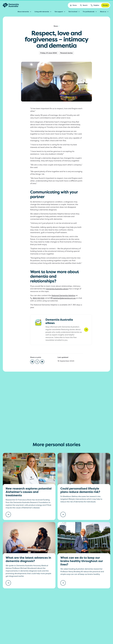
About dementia (25, 12)
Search (84, 5)
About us (104, 12)
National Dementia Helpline (63, 295)
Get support (60, 12)
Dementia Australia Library (57, 289)
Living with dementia (43, 12)
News (56, 26)
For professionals (90, 12)
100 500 (37, 298)
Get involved (74, 12)
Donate (105, 5)
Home (73, 5)
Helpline (95, 5)
